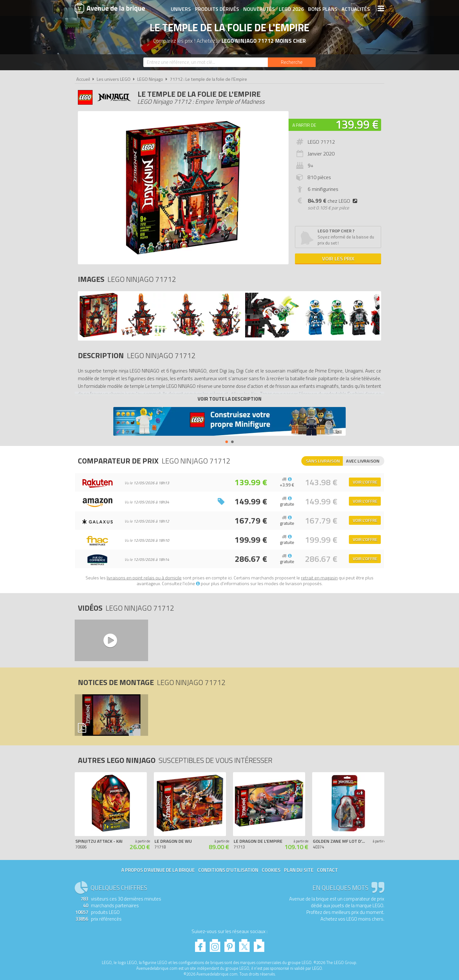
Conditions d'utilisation (228, 870)
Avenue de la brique (110, 8)
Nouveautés (259, 9)
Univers (181, 9)
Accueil (83, 79)
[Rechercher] (292, 62)
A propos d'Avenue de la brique (158, 870)
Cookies (271, 870)
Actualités (356, 9)
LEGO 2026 (291, 9)
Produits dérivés (217, 9)
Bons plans (323, 9)
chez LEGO (334, 201)
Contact (327, 870)
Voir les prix (338, 259)
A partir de (304, 125)
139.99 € (357, 124)
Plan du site (299, 870)
